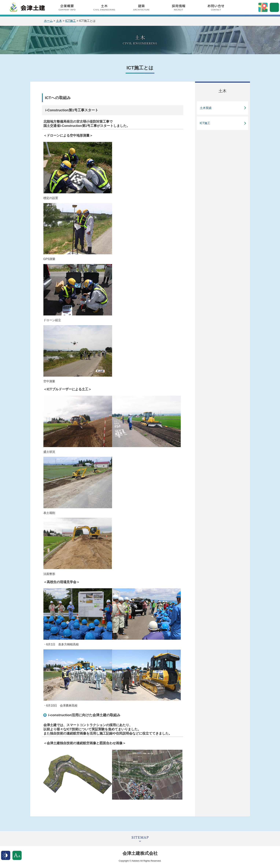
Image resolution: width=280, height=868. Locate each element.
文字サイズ (17, 855)
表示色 (6, 855)
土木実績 (206, 108)
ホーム (48, 21)
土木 (59, 21)
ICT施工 (71, 21)
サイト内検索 (274, 7)
